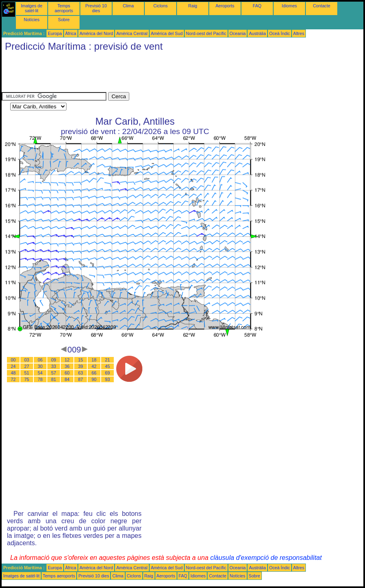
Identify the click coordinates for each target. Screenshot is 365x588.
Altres (299, 33)
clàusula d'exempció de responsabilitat (266, 558)
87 (81, 379)
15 (81, 360)
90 (94, 379)
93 (108, 379)
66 (94, 373)
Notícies (32, 20)
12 (67, 360)
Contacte (322, 6)
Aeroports (225, 6)
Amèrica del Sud (167, 33)
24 (13, 366)
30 (40, 366)
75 (27, 379)
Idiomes (289, 6)
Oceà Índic (280, 33)
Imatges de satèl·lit (32, 8)
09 (54, 360)
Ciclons (160, 6)
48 (13, 373)
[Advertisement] (150, 74)
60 (67, 373)
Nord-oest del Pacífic (206, 33)
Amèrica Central (132, 33)
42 (94, 366)
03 (27, 360)
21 (108, 360)
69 (108, 373)
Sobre (64, 20)
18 (94, 360)
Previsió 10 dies (96, 8)
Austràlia (257, 33)
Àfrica (71, 33)
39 (81, 366)
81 (54, 379)
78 (40, 379)
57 (54, 373)
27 (27, 366)
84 (67, 379)
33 (54, 366)
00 (13, 360)
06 (40, 360)
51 (27, 373)
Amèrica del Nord (96, 33)
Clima (128, 6)
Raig (193, 6)
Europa (55, 33)
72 (13, 379)
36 (67, 366)
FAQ (257, 6)
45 (108, 366)
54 (40, 373)
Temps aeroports (64, 8)
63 (81, 373)
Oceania (238, 33)
